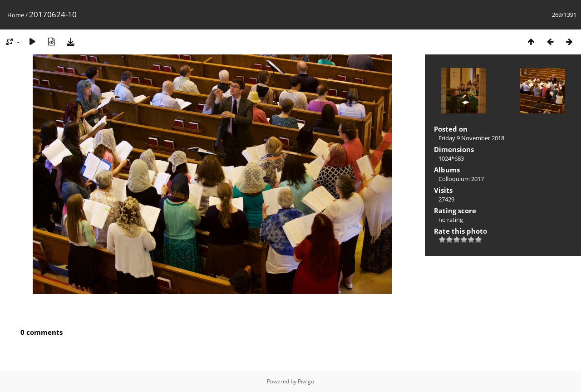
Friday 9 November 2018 (471, 138)
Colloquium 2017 (461, 179)
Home (16, 15)
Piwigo (306, 381)
